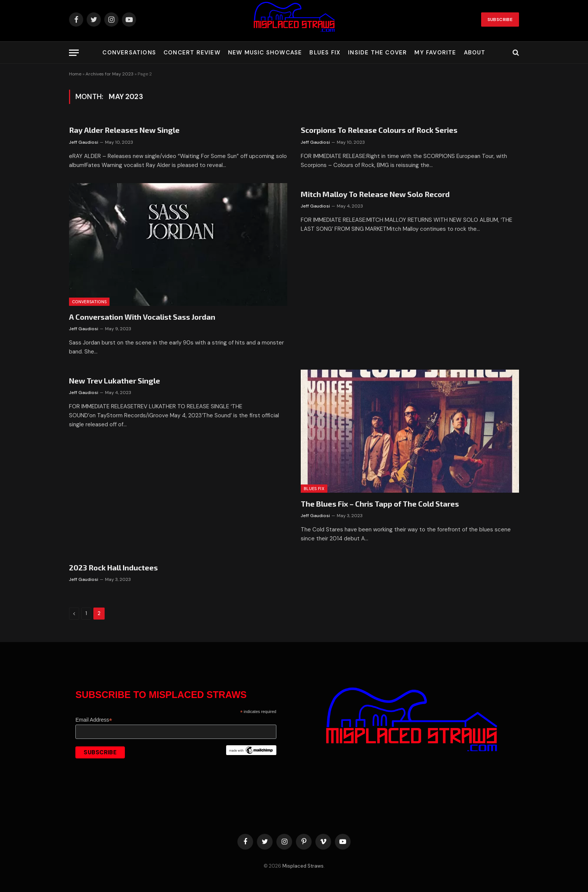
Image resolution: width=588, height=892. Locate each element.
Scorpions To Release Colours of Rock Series (379, 130)
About (475, 53)
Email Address (94, 720)
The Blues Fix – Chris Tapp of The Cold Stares (380, 504)
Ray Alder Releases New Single (124, 130)
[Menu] (74, 53)
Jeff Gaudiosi (84, 142)
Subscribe (500, 20)
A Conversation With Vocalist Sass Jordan (142, 317)
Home (75, 74)
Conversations (129, 53)
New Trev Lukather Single (115, 381)
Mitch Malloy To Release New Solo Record (375, 194)
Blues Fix (325, 53)
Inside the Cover (377, 53)
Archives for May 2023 (109, 74)
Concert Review (192, 53)
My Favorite (435, 53)
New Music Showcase (265, 53)
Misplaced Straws (303, 866)
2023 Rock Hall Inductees (113, 567)
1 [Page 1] (86, 613)
